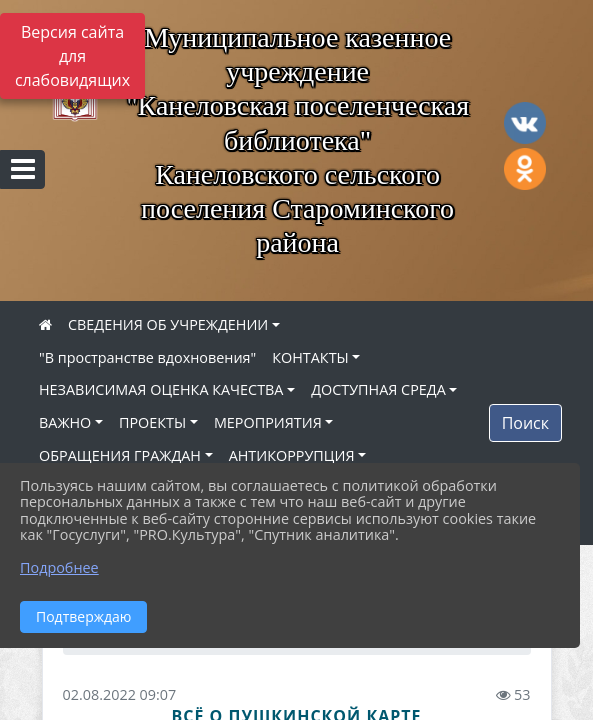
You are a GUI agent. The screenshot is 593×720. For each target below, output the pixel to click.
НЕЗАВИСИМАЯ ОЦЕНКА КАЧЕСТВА (161, 389)
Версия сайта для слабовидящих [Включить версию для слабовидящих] (72, 56)
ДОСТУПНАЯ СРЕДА (378, 389)
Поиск (525, 423)
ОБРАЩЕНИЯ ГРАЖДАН (120, 455)
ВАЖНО (65, 422)
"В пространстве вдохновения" (147, 357)
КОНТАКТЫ (310, 357)
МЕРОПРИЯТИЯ (268, 422)
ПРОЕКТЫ (152, 422)
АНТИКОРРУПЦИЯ (292, 455)
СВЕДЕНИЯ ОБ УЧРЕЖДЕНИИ (168, 324)
